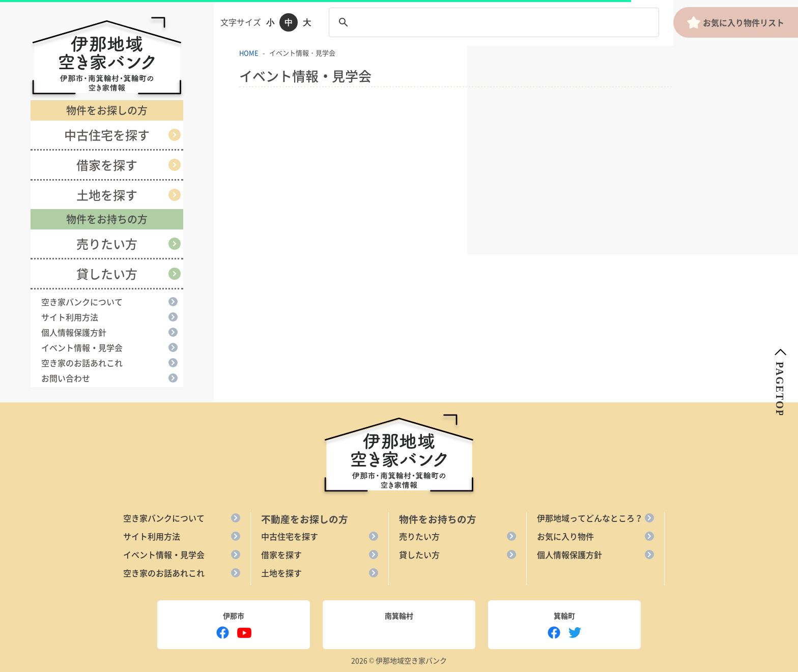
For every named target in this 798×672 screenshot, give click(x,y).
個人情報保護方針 (74, 332)
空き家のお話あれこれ (82, 363)
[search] (492, 22)
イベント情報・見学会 (82, 347)
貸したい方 (107, 274)
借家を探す (107, 165)
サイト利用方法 (70, 317)
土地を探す (107, 195)
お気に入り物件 (565, 536)
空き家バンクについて (82, 302)
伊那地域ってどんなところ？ (590, 518)
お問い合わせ (66, 378)
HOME (249, 53)
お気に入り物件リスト (735, 22)
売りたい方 (107, 244)
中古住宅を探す (107, 135)
